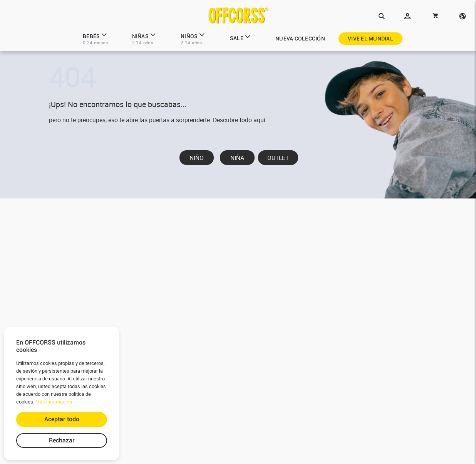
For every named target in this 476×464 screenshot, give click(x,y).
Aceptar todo (62, 419)
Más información (54, 402)
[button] (382, 17)
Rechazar (62, 440)
